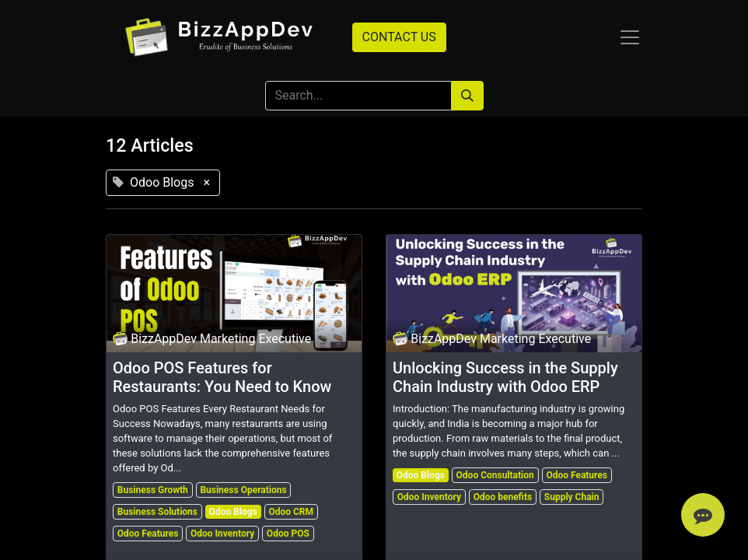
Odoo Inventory (222, 534)
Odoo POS (288, 534)
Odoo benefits (503, 497)
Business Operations (243, 490)
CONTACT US (399, 37)
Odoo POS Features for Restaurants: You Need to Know (222, 377)
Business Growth (153, 490)
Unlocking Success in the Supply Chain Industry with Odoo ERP (505, 377)
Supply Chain (572, 497)
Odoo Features (148, 534)
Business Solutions (157, 512)
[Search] (467, 96)
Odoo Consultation (495, 475)
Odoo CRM (291, 512)
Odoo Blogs (233, 512)
